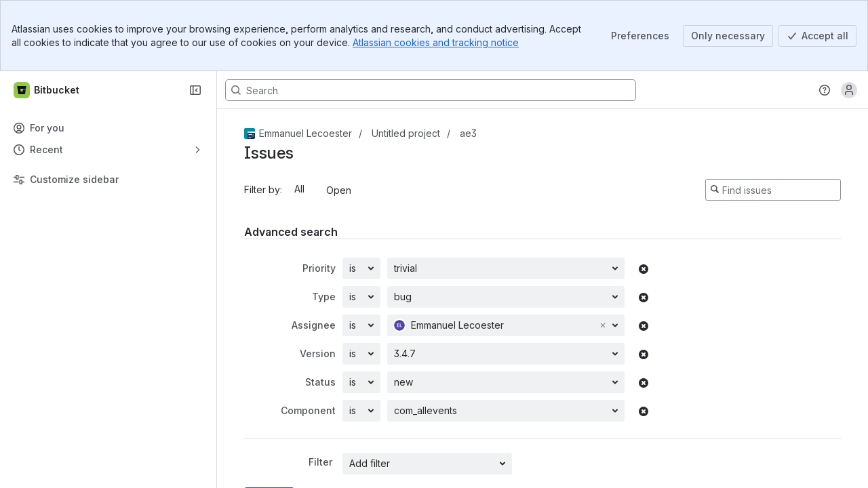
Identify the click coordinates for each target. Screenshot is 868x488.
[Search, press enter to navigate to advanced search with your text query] (431, 90)
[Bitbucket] (47, 90)
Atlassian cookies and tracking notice (436, 42)
